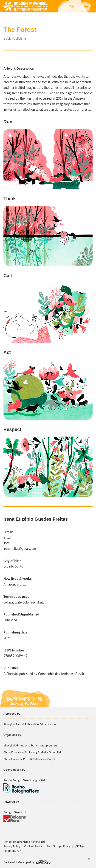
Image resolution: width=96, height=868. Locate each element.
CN (71, 7)
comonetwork (44, 862)
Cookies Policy (33, 846)
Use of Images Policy (58, 846)
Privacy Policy (12, 846)
